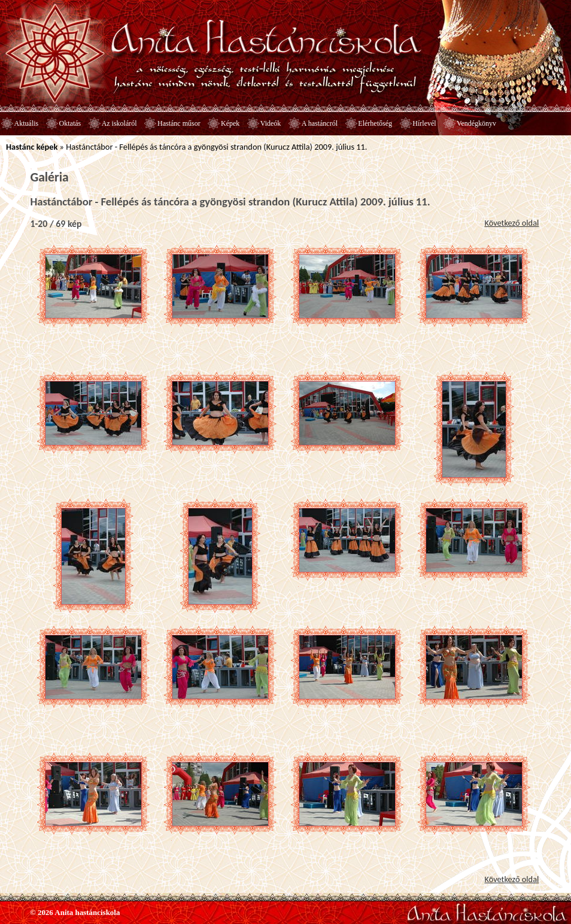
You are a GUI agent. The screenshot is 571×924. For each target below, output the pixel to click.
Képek (230, 123)
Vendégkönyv (476, 123)
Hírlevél (424, 123)
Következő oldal (511, 223)
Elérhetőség (375, 123)
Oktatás (70, 123)
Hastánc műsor (179, 123)
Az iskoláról (119, 123)
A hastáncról (320, 123)
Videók (271, 123)
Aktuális (27, 123)
